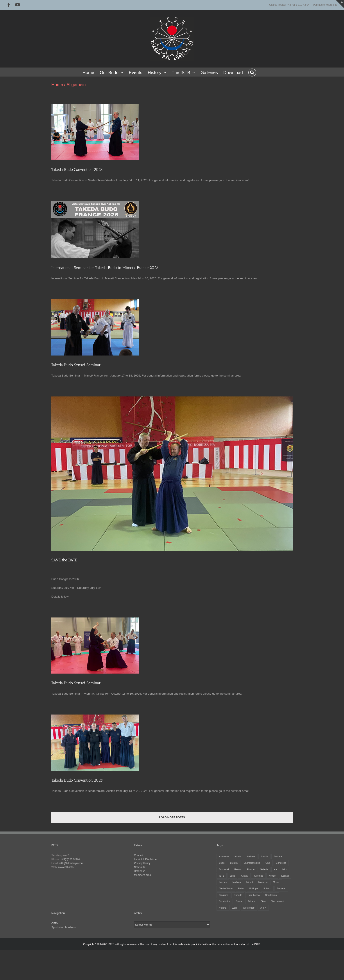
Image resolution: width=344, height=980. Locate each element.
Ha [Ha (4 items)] (275, 869)
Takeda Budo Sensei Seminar (76, 365)
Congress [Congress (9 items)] (281, 863)
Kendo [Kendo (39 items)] (272, 876)
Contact (139, 855)
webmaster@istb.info (325, 5)
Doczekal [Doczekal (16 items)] (224, 869)
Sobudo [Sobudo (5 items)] (238, 895)
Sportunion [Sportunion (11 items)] (225, 901)
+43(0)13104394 (70, 859)
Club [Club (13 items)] (268, 863)
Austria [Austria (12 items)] (265, 856)
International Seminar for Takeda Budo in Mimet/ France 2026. (105, 268)
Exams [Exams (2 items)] (238, 869)
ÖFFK (55, 923)
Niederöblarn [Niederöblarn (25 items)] (226, 888)
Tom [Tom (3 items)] (263, 901)
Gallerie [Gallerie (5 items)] (264, 869)
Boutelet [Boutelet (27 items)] (278, 856)
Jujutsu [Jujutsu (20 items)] (244, 876)
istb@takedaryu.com (72, 863)
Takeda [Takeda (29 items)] (252, 901)
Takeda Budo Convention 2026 (77, 170)
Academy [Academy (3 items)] (224, 856)
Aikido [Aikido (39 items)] (238, 856)
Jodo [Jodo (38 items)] (232, 876)
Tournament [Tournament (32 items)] (277, 901)
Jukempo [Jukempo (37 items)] (258, 876)
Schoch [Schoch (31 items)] (267, 888)
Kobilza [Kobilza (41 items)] (285, 876)
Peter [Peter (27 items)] (241, 888)
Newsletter (140, 867)
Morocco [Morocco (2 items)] (263, 882)
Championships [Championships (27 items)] (252, 863)
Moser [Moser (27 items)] (276, 882)
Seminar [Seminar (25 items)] (281, 888)
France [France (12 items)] (251, 869)
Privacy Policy (142, 863)
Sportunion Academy (64, 927)
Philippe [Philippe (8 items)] (254, 888)
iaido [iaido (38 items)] (285, 869)
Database (140, 871)
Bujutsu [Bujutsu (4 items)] (234, 863)
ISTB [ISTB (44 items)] (222, 876)
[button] (252, 72)
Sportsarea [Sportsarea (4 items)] (271, 895)
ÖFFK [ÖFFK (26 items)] (263, 908)
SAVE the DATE (64, 560)
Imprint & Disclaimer (146, 859)
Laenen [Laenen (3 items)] (223, 882)
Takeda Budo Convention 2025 (77, 780)
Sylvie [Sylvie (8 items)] (239, 901)
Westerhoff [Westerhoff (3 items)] (249, 908)
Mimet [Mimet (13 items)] (250, 882)
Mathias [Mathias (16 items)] (237, 882)
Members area (142, 875)
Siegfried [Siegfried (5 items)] (224, 895)
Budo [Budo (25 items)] (222, 863)
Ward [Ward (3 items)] (235, 908)
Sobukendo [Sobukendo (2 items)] (254, 895)
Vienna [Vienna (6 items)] (223, 908)
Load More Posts (172, 817)
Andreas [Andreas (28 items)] (251, 856)
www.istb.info (66, 867)
